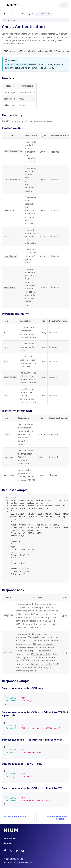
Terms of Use (10, 862)
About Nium (10, 839)
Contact (8, 843)
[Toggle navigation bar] (4, 5)
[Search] (64, 5)
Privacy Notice (26, 862)
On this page (10, 20)
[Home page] (4, 14)
